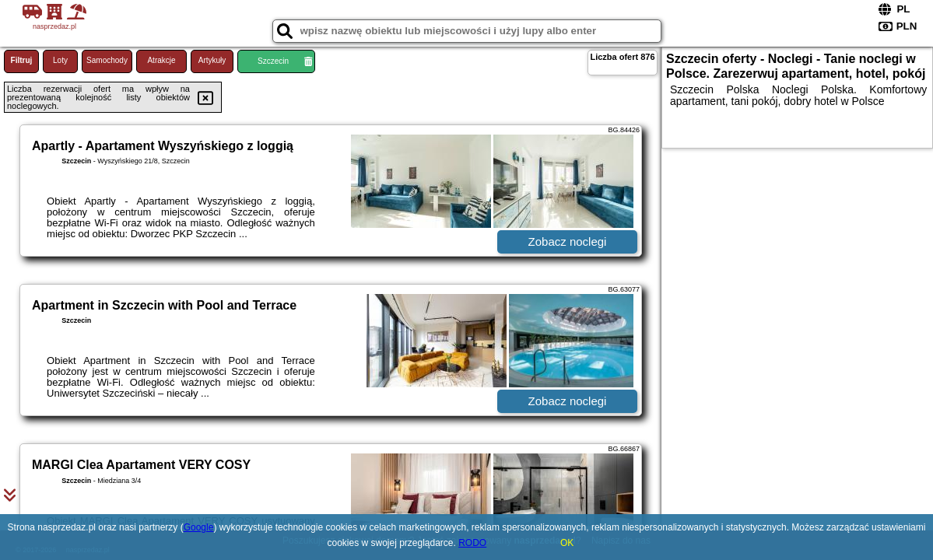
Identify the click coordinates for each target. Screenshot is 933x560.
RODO (472, 543)
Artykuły (212, 60)
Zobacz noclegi (568, 241)
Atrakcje (161, 60)
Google (199, 527)
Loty (60, 60)
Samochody (107, 60)
